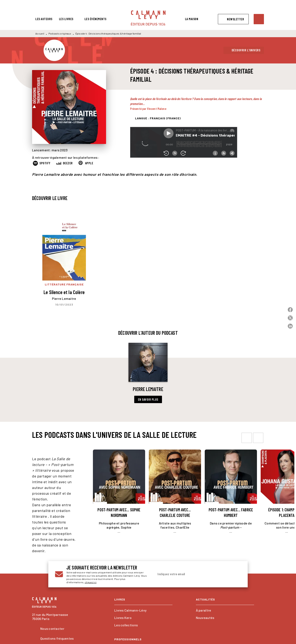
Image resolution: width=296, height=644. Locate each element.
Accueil (40, 33)
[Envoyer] (236, 574)
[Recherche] (259, 19)
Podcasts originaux (60, 33)
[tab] (44, 19)
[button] (233, 19)
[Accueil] (148, 18)
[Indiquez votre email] (193, 574)
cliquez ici (91, 582)
